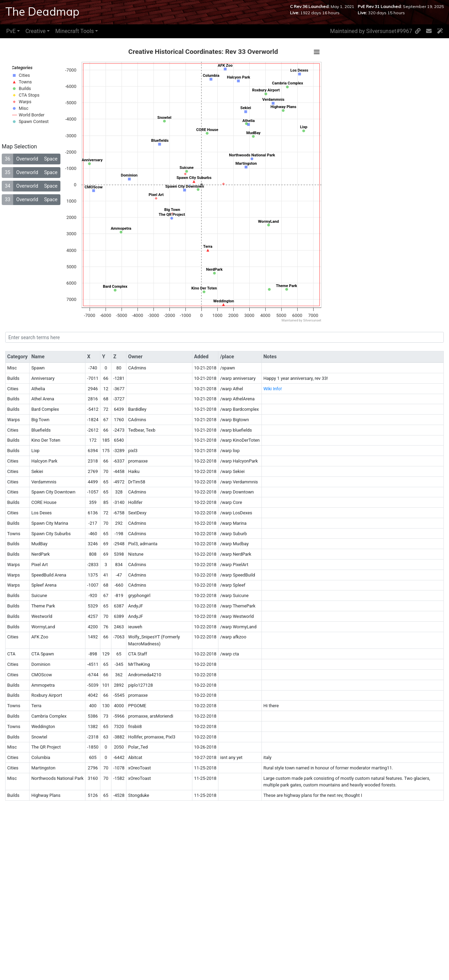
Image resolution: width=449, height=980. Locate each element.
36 (8, 159)
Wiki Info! (272, 389)
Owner (135, 357)
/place (227, 357)
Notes (270, 357)
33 (8, 199)
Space (51, 159)
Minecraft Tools (74, 31)
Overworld (27, 159)
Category (18, 357)
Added (201, 357)
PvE (11, 31)
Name (38, 357)
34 (8, 186)
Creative (35, 31)
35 (8, 172)
